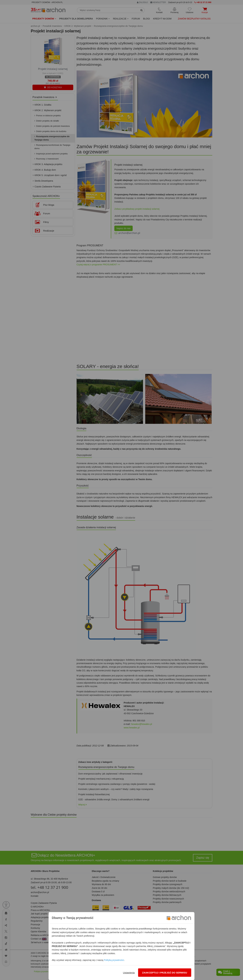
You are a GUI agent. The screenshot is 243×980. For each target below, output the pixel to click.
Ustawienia (129, 973)
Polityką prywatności (114, 960)
